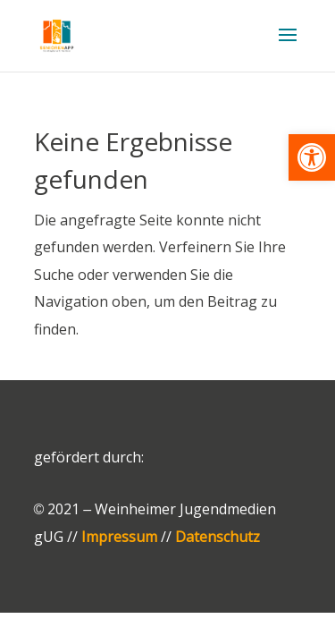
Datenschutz (218, 537)
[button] (312, 157)
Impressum (119, 537)
